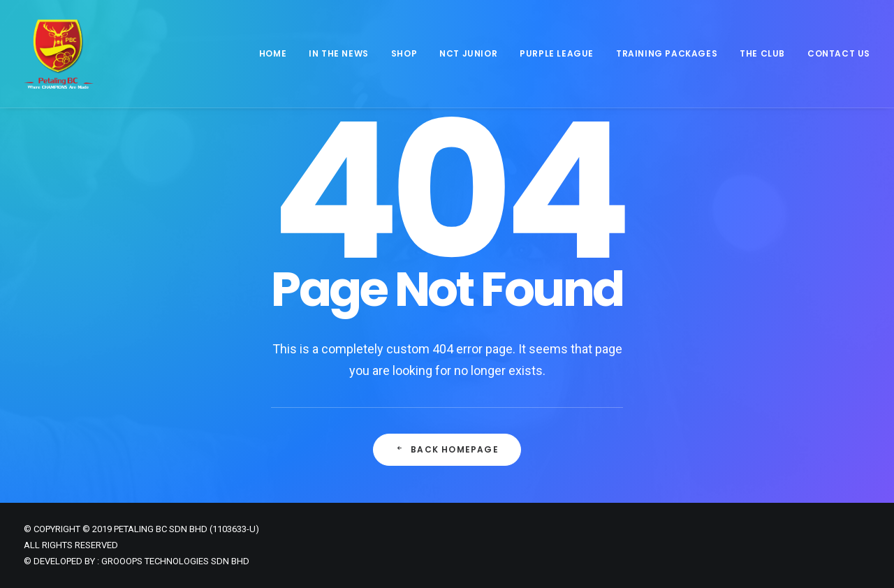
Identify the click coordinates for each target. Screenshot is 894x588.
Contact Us (839, 53)
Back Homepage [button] (447, 450)
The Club (762, 53)
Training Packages (667, 53)
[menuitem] (278, 54)
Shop (404, 53)
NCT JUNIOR (468, 53)
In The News (339, 53)
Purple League (557, 53)
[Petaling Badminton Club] (59, 54)
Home (273, 53)
